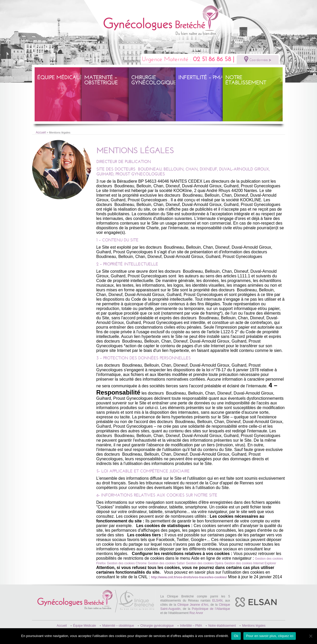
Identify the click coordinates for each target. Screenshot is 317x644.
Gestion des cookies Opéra (204, 563)
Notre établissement (246, 80)
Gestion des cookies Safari (166, 563)
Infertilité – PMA (201, 77)
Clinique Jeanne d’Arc (193, 605)
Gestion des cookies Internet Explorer (250, 563)
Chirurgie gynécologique (154, 80)
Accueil (41, 132)
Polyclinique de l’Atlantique (211, 609)
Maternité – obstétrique (101, 80)
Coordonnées (258, 59)
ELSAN (217, 601)
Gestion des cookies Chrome (127, 563)
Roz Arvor (196, 613)
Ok (236, 636)
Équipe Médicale (60, 77)
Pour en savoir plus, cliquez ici (270, 636)
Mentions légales (254, 626)
